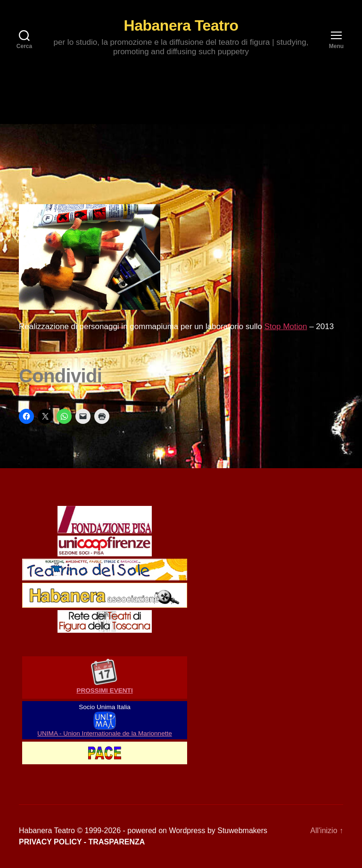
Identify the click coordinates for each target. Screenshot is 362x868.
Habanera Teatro (181, 25)
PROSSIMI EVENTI (104, 690)
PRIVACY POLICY (50, 842)
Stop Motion (286, 327)
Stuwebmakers (242, 831)
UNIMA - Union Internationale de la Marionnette (105, 733)
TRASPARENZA (117, 842)
